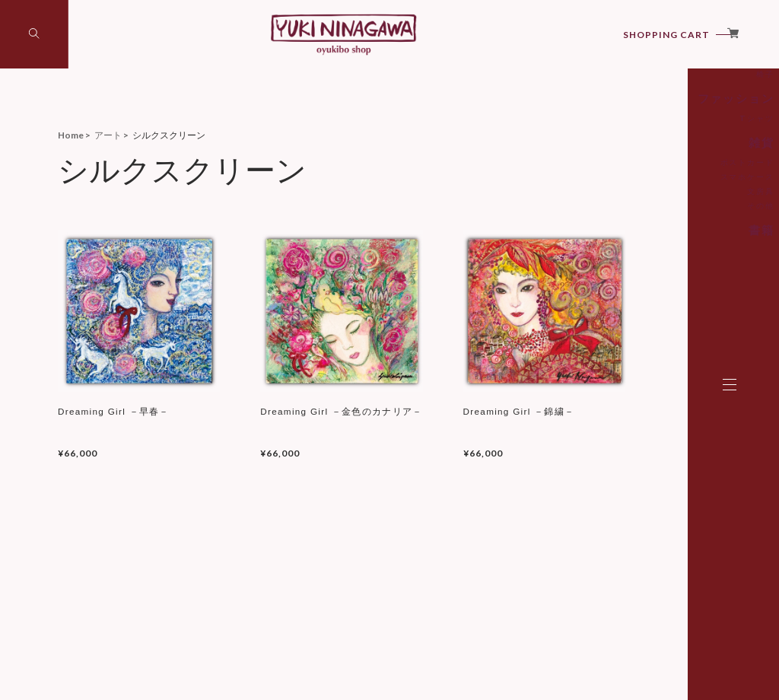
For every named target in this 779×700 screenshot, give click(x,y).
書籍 (656, 301)
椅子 (657, 151)
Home (71, 135)
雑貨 (656, 216)
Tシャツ (650, 192)
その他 (653, 278)
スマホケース (642, 249)
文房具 (653, 263)
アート (651, 118)
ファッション (638, 174)
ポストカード (642, 234)
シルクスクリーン (634, 136)
